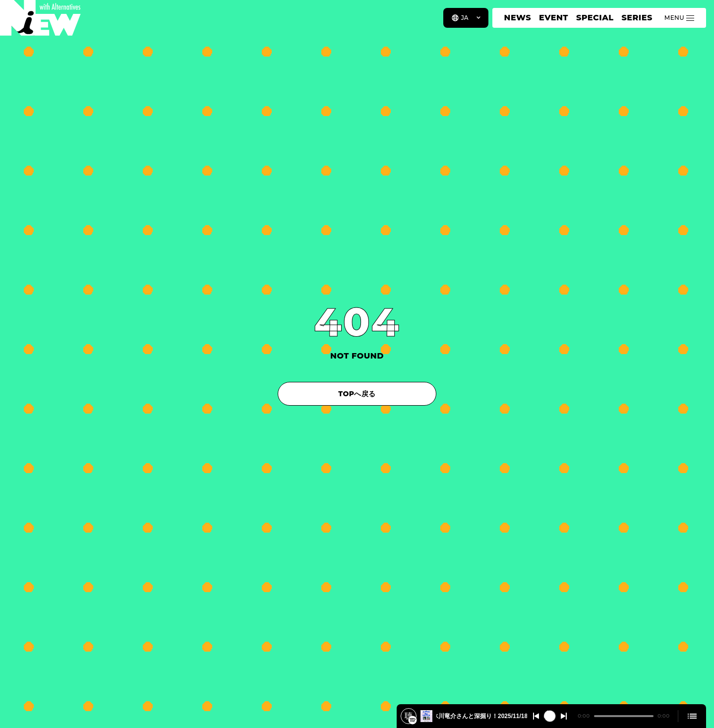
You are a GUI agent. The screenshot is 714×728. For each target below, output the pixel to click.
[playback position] (624, 716)
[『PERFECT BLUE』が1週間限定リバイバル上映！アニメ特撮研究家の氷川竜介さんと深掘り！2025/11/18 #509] (413, 720)
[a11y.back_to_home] (40, 21)
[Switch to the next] (564, 716)
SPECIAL (595, 18)
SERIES (637, 18)
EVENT (554, 18)
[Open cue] (692, 716)
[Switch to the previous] (536, 716)
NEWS (518, 18)
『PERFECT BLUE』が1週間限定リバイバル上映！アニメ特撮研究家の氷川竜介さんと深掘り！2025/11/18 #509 (482, 716)
